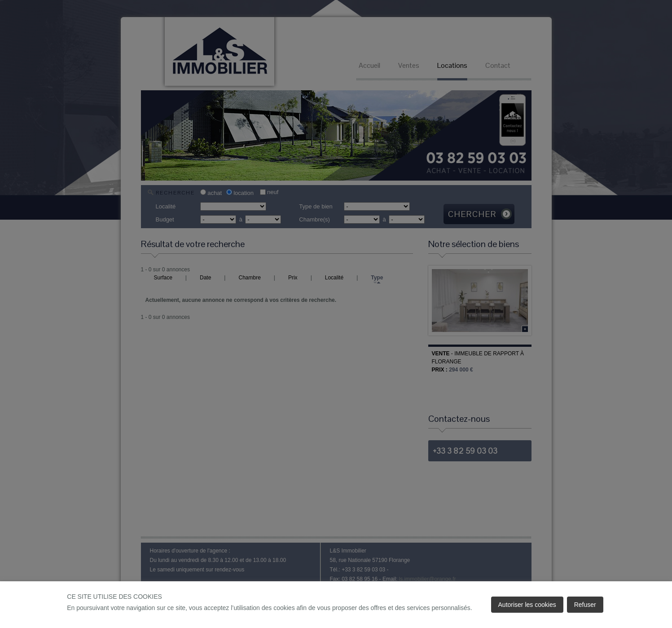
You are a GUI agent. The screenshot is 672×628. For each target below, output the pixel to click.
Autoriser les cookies (527, 605)
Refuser (585, 605)
